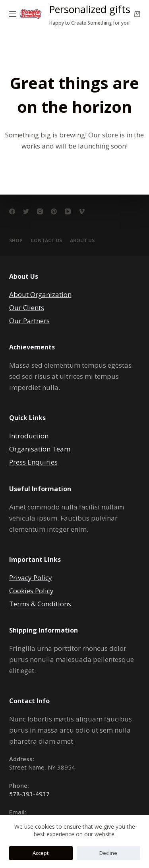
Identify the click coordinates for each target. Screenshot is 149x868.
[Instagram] (40, 211)
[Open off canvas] (13, 14)
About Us (82, 241)
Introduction (29, 436)
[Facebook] (12, 211)
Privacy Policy (31, 578)
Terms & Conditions (40, 604)
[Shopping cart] (137, 14)
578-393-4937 (29, 794)
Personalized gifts (90, 9)
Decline (108, 853)
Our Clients (27, 308)
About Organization (40, 294)
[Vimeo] (82, 211)
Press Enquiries (33, 462)
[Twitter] (26, 211)
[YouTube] (68, 211)
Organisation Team (40, 449)
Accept (41, 853)
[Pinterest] (54, 211)
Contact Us (46, 241)
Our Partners (29, 321)
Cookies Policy (31, 591)
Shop (16, 241)
